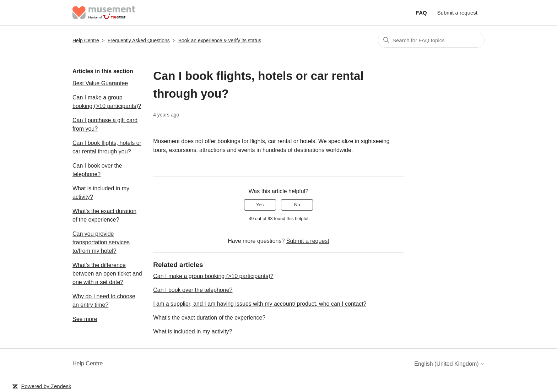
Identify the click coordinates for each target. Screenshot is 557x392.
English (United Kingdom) (449, 364)
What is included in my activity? (101, 193)
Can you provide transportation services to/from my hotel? (101, 242)
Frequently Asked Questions (139, 40)
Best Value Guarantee (100, 83)
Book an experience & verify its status (220, 40)
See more (85, 319)
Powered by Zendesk (46, 386)
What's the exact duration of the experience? (104, 215)
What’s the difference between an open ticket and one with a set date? (107, 274)
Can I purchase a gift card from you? (105, 124)
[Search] (431, 40)
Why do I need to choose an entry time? (104, 301)
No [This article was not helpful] (297, 205)
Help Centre (86, 40)
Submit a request (457, 13)
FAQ (421, 13)
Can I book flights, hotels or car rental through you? (107, 147)
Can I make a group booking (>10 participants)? (107, 102)
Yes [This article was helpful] (260, 205)
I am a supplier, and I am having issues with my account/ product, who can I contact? (260, 304)
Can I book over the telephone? (97, 170)
